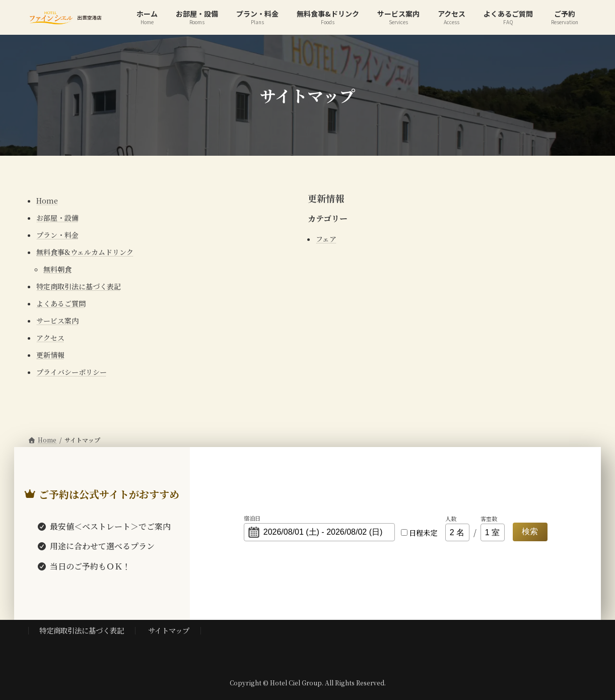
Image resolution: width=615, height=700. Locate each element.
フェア (326, 239)
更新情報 (50, 355)
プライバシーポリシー (72, 372)
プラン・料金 (57, 235)
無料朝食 (57, 269)
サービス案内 (57, 321)
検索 (530, 531)
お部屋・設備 (57, 218)
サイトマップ (169, 630)
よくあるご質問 (61, 303)
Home (47, 201)
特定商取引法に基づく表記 (79, 286)
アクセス (50, 338)
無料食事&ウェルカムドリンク (85, 252)
